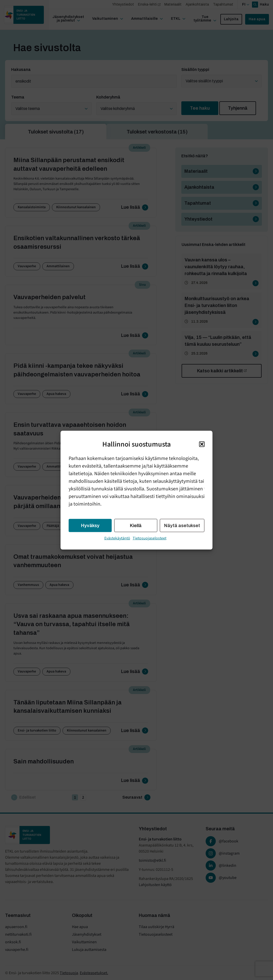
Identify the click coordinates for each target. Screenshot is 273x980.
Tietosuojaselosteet (150, 538)
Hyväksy (90, 525)
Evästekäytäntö (117, 538)
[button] (202, 444)
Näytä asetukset (182, 525)
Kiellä (136, 525)
